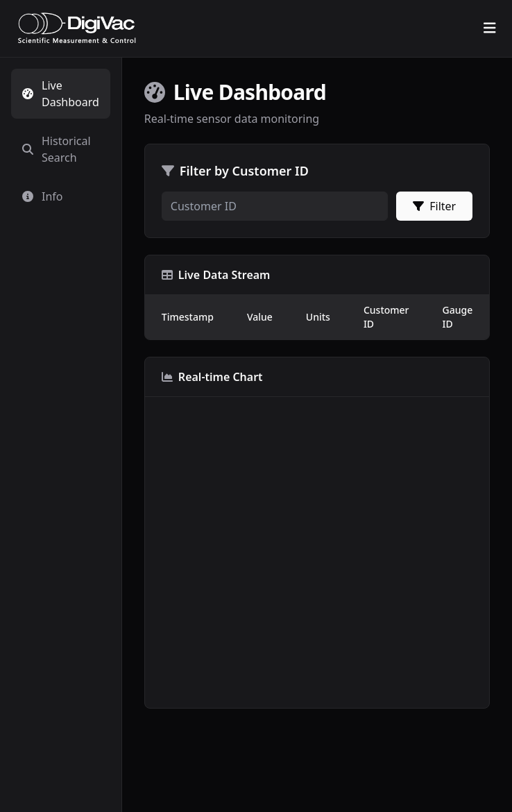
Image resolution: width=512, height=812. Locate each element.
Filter (434, 206)
